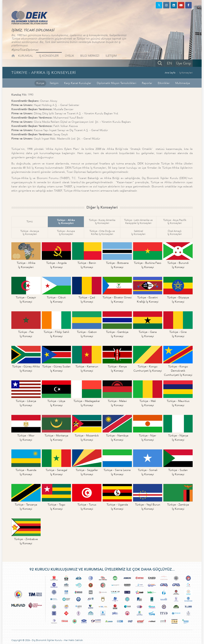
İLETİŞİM (111, 56)
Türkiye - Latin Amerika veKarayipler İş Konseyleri (138, 222)
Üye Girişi (184, 63)
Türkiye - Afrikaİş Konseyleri (66, 222)
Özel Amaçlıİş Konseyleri (175, 233)
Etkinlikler (164, 83)
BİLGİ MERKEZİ (90, 56)
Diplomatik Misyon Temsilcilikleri (117, 83)
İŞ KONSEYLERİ (49, 56)
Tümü (30, 222)
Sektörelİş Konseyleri (138, 233)
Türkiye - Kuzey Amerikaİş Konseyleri (102, 222)
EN (169, 63)
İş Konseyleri (186, 73)
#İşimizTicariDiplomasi (25, 50)
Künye (40, 83)
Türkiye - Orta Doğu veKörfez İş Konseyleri (102, 233)
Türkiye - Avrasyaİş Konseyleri (30, 233)
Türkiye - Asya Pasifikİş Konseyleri (175, 222)
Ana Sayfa (170, 73)
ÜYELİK (70, 56)
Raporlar (147, 83)
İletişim (54, 83)
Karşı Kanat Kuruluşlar (78, 83)
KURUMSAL (25, 56)
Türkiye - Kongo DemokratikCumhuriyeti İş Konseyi (178, 371)
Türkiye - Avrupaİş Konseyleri (66, 233)
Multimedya (183, 83)
